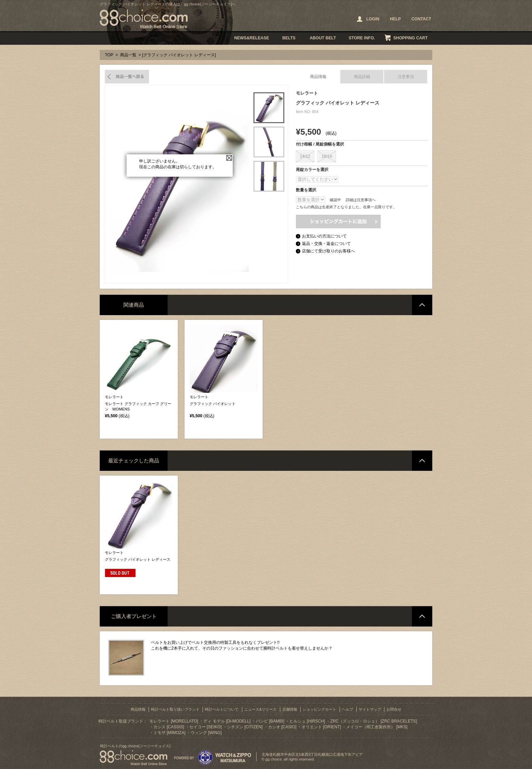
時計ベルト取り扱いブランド (175, 709)
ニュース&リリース (260, 709)
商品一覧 (128, 55)
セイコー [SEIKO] (205, 727)
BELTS (289, 38)
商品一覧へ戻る (127, 77)
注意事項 (406, 77)
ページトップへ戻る (422, 305)
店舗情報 (290, 709)
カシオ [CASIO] (282, 727)
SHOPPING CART (410, 38)
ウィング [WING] (206, 733)
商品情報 (318, 77)
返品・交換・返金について (326, 244)
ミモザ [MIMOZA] (169, 733)
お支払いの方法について (324, 236)
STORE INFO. (362, 38)
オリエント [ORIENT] (321, 727)
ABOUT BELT (323, 38)
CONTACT (421, 19)
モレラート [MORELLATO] (174, 721)
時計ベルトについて (222, 709)
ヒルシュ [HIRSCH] (307, 721)
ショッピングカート (319, 709)
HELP (395, 19)
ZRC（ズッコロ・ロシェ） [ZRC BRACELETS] (374, 721)
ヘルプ (348, 709)
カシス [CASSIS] (169, 727)
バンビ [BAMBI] (270, 721)
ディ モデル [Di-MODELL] (227, 721)
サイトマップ (370, 709)
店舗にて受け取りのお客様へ (328, 251)
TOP (109, 55)
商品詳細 (362, 77)
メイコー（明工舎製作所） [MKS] (377, 727)
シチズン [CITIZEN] (245, 727)
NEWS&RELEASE (252, 38)
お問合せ (394, 709)
